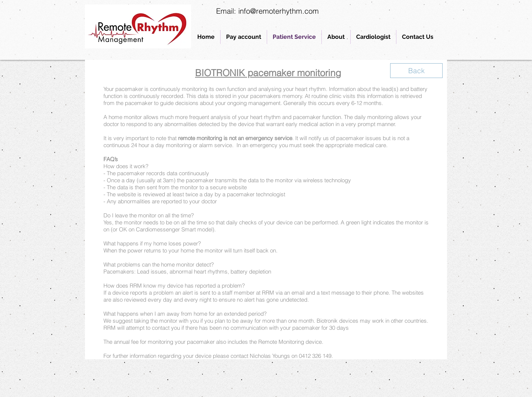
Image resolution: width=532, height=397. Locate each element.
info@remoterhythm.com (279, 11)
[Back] (416, 71)
